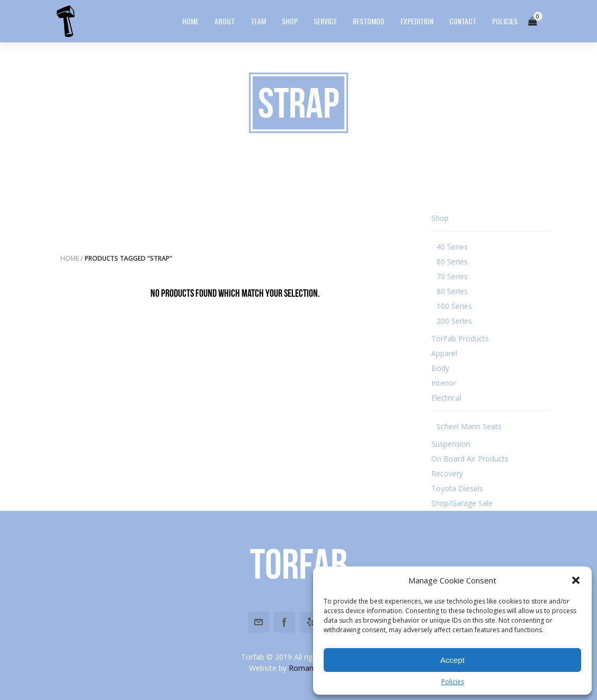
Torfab (299, 564)
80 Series (452, 291)
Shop (440, 218)
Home (70, 258)
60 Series (452, 262)
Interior (444, 383)
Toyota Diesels (457, 488)
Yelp (310, 622)
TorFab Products (460, 338)
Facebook (284, 622)
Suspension (451, 444)
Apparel (444, 353)
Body (440, 368)
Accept (452, 660)
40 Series (452, 247)
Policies (453, 682)
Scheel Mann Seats (469, 426)
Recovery (447, 473)
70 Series (452, 276)
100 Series (454, 306)
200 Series (454, 321)
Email (259, 622)
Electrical (446, 398)
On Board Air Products (470, 459)
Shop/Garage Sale (462, 503)
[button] (576, 580)
